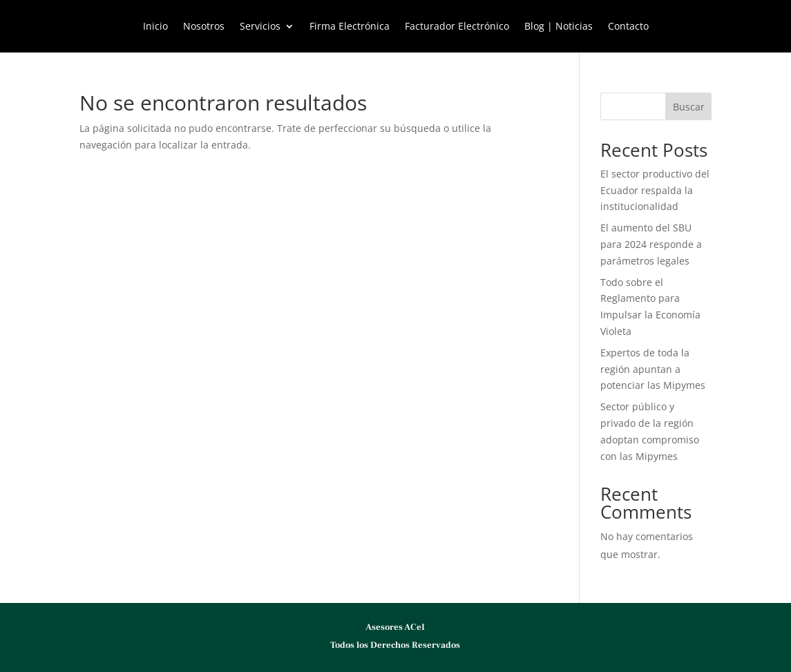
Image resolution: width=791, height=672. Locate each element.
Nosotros (204, 27)
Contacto (628, 27)
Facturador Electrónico (457, 27)
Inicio (155, 27)
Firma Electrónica (350, 27)
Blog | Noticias (559, 27)
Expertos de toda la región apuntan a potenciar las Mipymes (653, 369)
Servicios (260, 27)
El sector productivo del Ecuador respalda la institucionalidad (655, 190)
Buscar (689, 107)
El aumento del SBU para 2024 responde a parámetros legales (651, 244)
